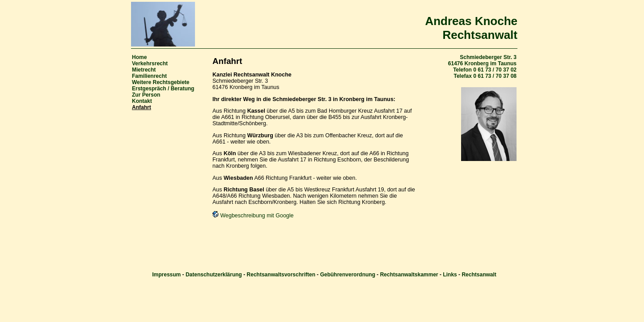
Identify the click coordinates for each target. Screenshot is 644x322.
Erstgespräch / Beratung (163, 89)
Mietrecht (144, 70)
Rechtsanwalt (479, 275)
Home (139, 57)
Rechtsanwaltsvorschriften (281, 275)
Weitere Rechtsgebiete (161, 82)
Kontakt (142, 101)
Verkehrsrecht (150, 64)
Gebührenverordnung (348, 275)
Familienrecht (149, 76)
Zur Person (146, 95)
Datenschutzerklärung (214, 275)
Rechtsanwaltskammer (409, 275)
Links (450, 275)
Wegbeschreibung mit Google (253, 216)
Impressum (166, 275)
